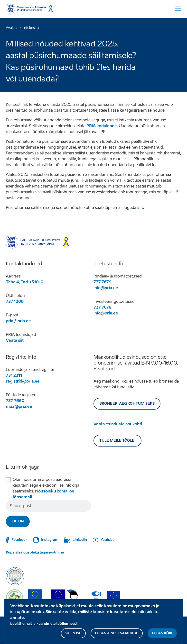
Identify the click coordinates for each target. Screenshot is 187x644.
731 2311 (14, 375)
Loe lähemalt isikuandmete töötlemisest (44, 626)
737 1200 (15, 301)
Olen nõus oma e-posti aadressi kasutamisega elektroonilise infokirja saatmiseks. (46, 488)
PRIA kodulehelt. (102, 126)
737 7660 (15, 401)
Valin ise (73, 636)
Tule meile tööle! (117, 441)
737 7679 (103, 282)
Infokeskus (32, 28)
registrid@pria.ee (23, 381)
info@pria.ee (106, 288)
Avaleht (12, 28)
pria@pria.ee (18, 321)
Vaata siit (15, 340)
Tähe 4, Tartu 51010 (25, 282)
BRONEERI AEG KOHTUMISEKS (127, 404)
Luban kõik (162, 636)
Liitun (18, 521)
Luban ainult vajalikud (117, 636)
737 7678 (103, 307)
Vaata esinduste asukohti (118, 424)
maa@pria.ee (19, 407)
